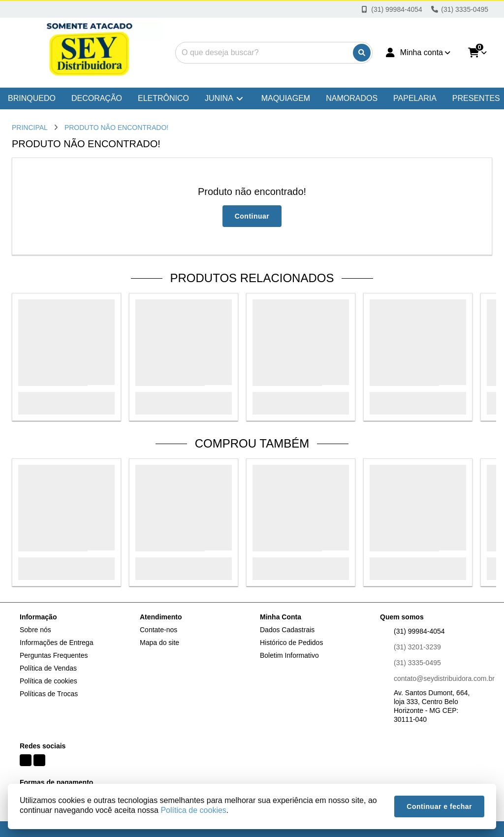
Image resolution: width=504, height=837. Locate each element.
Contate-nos (158, 630)
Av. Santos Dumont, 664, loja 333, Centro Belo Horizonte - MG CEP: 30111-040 (432, 706)
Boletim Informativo (289, 655)
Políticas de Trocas (49, 694)
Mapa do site (159, 643)
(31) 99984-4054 (419, 631)
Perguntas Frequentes (54, 655)
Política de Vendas (48, 668)
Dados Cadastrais (287, 630)
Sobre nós (35, 630)
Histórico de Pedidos (291, 643)
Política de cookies (48, 681)
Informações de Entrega (56, 643)
